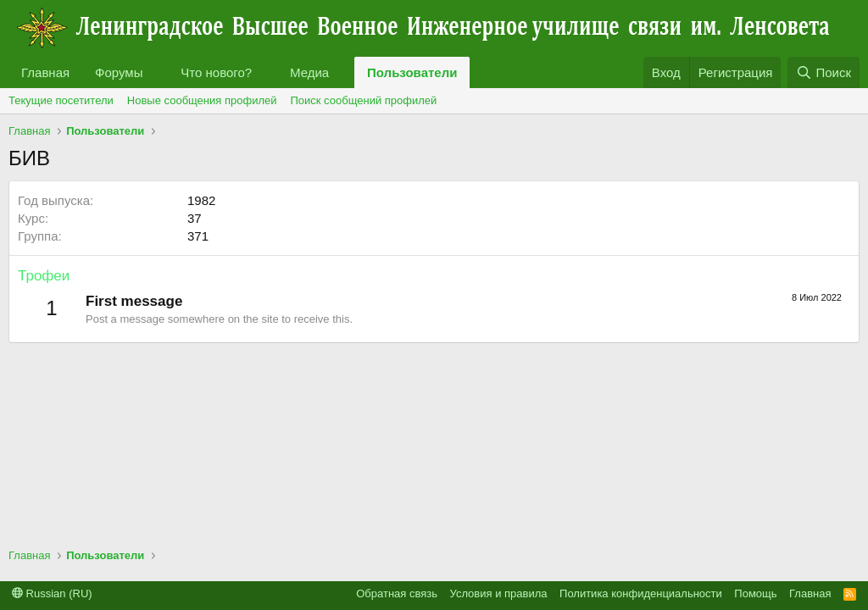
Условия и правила (499, 593)
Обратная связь (397, 593)
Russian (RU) (52, 593)
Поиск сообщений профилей (363, 100)
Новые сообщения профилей (202, 100)
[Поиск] (823, 72)
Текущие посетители (61, 100)
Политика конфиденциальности (641, 593)
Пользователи (412, 72)
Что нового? (216, 72)
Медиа (309, 72)
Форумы (119, 72)
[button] (156, 72)
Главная (45, 72)
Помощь (755, 593)
